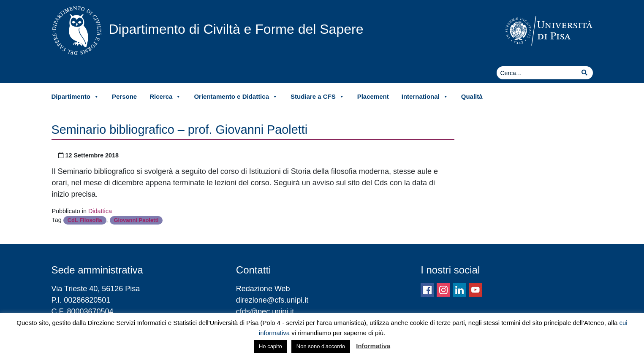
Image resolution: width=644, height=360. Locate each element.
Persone (124, 96)
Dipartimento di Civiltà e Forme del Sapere (236, 29)
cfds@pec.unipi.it (265, 311)
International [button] (425, 97)
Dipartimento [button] (76, 97)
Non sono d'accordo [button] (321, 346)
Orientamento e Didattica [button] (236, 97)
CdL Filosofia (85, 220)
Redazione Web (263, 289)
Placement (373, 96)
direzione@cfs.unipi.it (272, 300)
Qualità (472, 96)
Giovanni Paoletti (136, 220)
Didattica (100, 211)
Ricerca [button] (165, 97)
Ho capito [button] (270, 346)
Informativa (373, 346)
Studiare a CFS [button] (318, 97)
